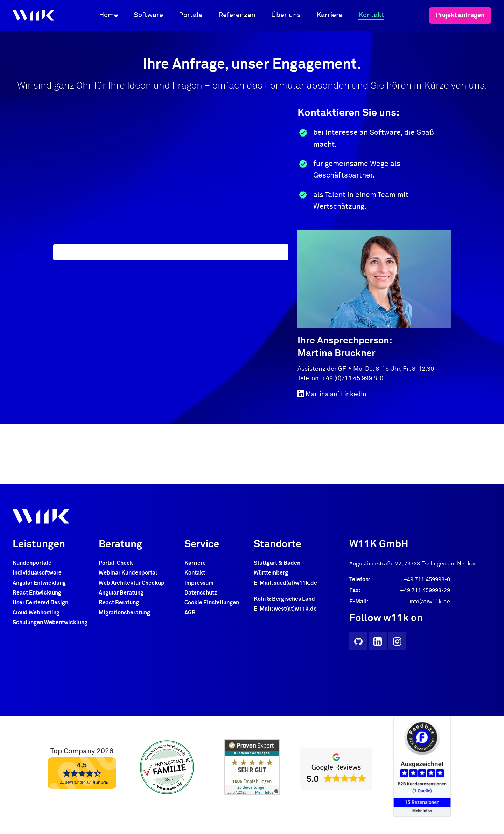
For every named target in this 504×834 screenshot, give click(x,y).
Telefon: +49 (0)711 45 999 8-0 (340, 378)
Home (108, 15)
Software (148, 15)
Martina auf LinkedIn (332, 394)
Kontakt (371, 15)
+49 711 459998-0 (427, 580)
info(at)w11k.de (430, 602)
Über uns (286, 15)
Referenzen (237, 15)
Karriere (330, 15)
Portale (191, 15)
